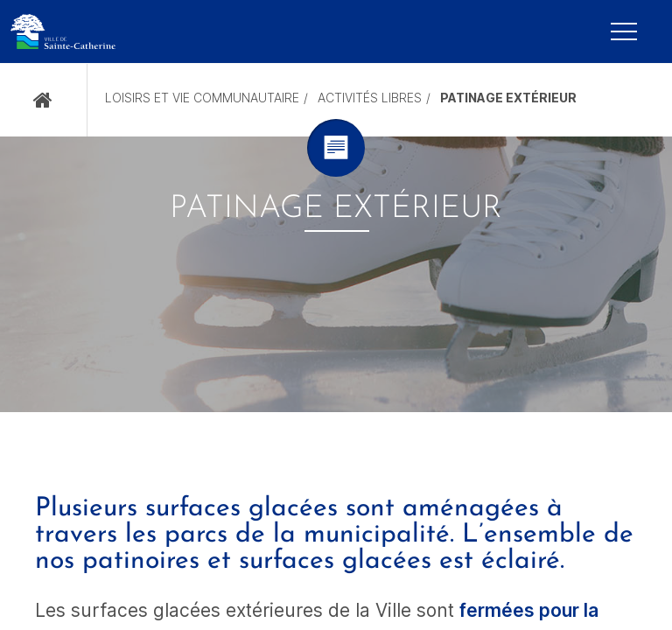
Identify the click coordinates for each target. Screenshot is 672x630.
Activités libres (370, 98)
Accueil (43, 100)
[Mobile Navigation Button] (624, 31)
